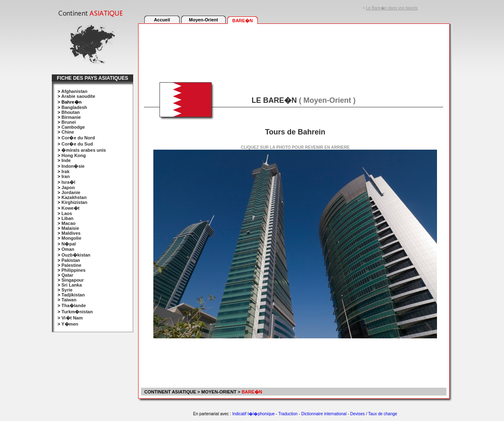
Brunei (68, 122)
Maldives (71, 233)
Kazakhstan (74, 197)
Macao (68, 223)
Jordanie (71, 192)
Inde (66, 160)
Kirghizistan (74, 202)
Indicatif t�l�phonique (253, 414)
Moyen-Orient (204, 20)
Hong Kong (73, 155)
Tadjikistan (73, 295)
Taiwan (69, 300)
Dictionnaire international (324, 414)
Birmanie (71, 117)
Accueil (162, 20)
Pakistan (71, 260)
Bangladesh (74, 107)
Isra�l (68, 182)
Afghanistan (74, 91)
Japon (68, 187)
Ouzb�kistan (76, 255)
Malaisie (70, 228)
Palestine (71, 265)
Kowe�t (70, 208)
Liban (67, 218)
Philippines (73, 270)
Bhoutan (71, 112)
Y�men (70, 324)
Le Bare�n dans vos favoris (392, 8)
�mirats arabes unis (83, 150)
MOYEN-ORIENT (219, 392)
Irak (65, 171)
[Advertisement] (294, 48)
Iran (65, 176)
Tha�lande (73, 305)
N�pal (68, 244)
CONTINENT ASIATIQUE (170, 392)
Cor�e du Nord (78, 138)
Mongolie (71, 238)
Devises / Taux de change (374, 414)
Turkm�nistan (77, 312)
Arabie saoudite (78, 96)
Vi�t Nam (72, 318)
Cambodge (73, 127)
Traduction (288, 414)
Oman (68, 249)
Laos (67, 213)
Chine (68, 132)
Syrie (67, 290)
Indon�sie (73, 166)
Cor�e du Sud (77, 144)
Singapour (72, 280)
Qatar (67, 275)
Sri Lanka (72, 285)
